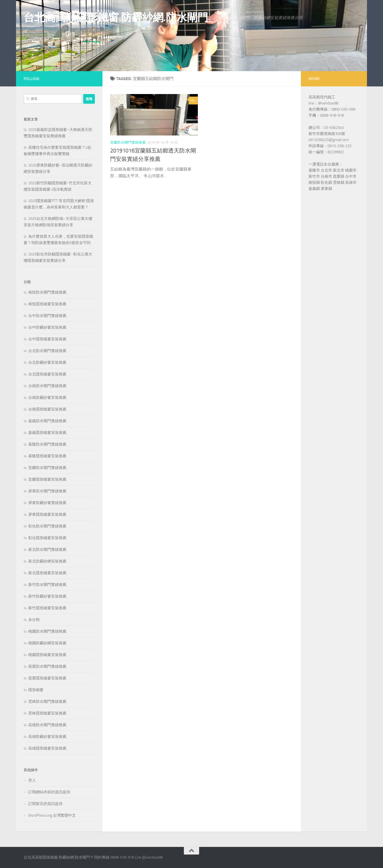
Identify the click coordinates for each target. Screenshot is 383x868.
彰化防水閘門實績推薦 (47, 526)
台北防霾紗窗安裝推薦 (47, 362)
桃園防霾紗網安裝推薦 (47, 643)
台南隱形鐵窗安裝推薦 (47, 409)
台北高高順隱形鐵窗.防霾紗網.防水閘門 (116, 18)
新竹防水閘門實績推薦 (47, 585)
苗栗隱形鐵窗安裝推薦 (47, 678)
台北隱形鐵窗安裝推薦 (47, 374)
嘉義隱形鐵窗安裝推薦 (47, 433)
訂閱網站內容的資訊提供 (49, 792)
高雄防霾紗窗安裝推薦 (47, 737)
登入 (32, 780)
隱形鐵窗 (36, 690)
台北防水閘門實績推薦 (47, 351)
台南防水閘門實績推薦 (47, 386)
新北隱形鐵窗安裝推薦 (47, 573)
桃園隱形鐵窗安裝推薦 (47, 655)
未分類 (34, 620)
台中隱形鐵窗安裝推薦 (47, 339)
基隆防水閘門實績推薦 (47, 444)
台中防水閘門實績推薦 (47, 316)
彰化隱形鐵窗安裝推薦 (47, 538)
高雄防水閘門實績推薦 (47, 725)
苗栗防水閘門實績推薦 (47, 666)
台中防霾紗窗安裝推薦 (47, 327)
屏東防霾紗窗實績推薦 (47, 503)
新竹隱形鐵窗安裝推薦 (47, 608)
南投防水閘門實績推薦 (47, 292)
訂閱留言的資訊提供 (45, 804)
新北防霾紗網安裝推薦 (47, 561)
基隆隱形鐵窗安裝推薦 (47, 456)
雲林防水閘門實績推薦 (47, 702)
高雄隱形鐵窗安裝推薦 (47, 748)
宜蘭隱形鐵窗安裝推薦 (47, 479)
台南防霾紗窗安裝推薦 (47, 398)
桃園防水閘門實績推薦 (47, 631)
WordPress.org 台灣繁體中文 (52, 815)
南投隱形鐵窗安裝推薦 (47, 304)
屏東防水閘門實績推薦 (47, 491)
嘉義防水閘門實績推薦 (47, 421)
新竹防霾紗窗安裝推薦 (47, 596)
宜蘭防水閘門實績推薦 (128, 142)
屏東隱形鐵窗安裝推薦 (47, 514)
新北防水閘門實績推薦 (47, 550)
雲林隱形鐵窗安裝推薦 (47, 713)
